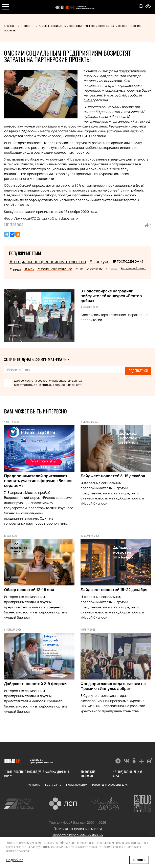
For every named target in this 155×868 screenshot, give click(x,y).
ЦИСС (88, 100)
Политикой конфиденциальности (60, 383)
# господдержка (128, 261)
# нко (79, 269)
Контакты (34, 783)
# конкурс (99, 262)
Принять (139, 860)
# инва (15, 269)
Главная (10, 26)
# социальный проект (133, 268)
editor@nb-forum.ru (88, 772)
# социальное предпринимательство (47, 262)
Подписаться (138, 370)
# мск (29, 269)
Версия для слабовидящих (110, 783)
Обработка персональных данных (77, 833)
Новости (27, 26)
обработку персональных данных (60, 379)
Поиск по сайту (76, 783)
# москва (112, 269)
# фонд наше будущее (55, 269)
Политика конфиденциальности (78, 827)
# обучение (95, 269)
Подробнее (15, 860)
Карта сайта (53, 783)
